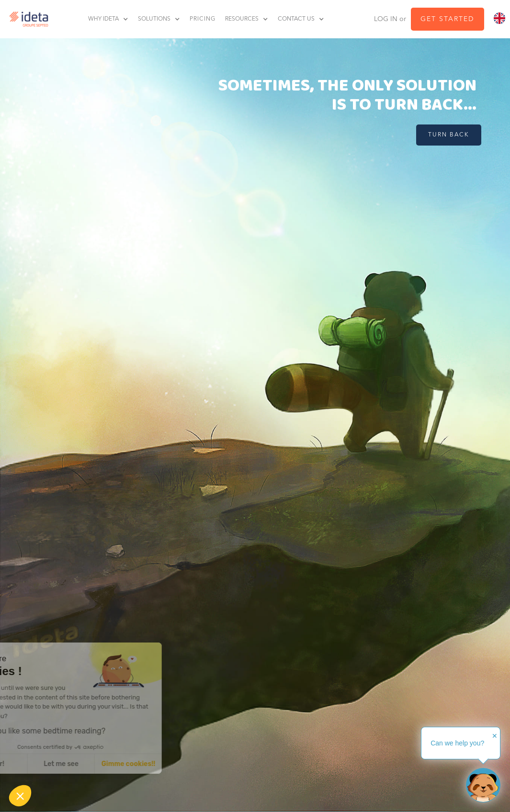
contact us (296, 19)
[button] (113, 19)
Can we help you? (457, 743)
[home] (26, 19)
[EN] (499, 18)
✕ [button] (495, 736)
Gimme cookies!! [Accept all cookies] (88, 764)
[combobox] (499, 18)
